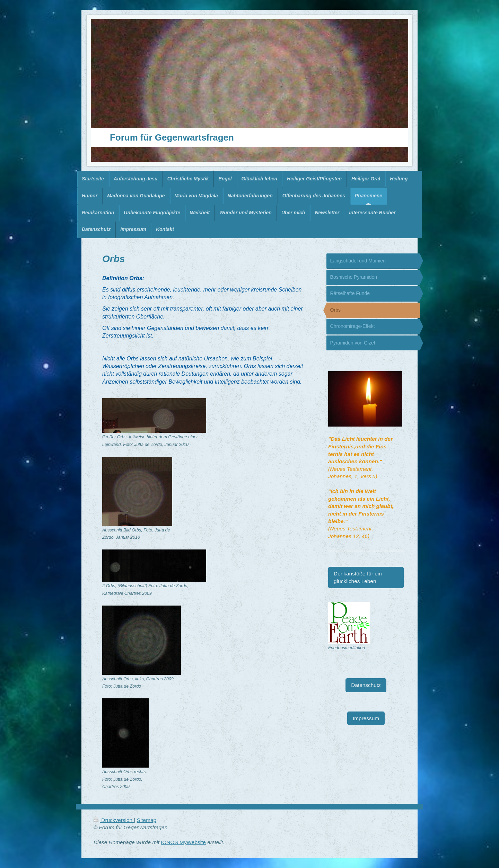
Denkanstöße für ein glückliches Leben (358, 577)
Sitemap (147, 820)
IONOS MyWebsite (183, 842)
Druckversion (114, 820)
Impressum (366, 718)
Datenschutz (366, 685)
